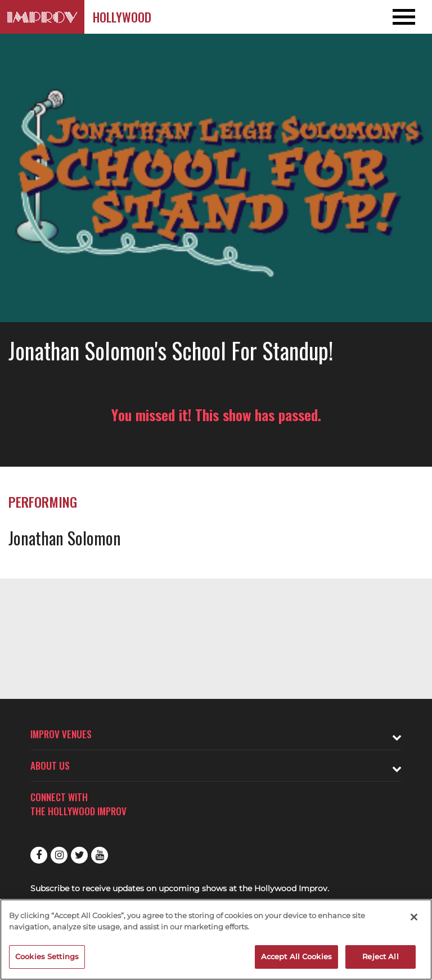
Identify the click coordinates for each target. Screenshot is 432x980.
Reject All (380, 956)
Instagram (59, 855)
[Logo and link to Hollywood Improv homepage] (42, 17)
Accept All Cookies (296, 956)
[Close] (414, 917)
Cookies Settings (47, 956)
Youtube (100, 855)
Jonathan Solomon (65, 538)
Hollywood (122, 17)
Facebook (39, 855)
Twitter (79, 855)
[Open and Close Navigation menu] (389, 17)
